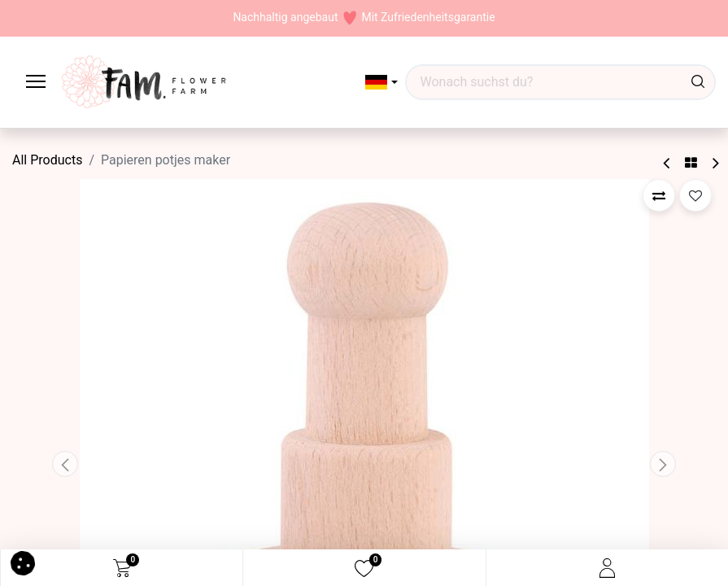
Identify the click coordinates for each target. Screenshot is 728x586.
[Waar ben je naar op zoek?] (698, 82)
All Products (47, 160)
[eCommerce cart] (122, 568)
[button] (382, 82)
